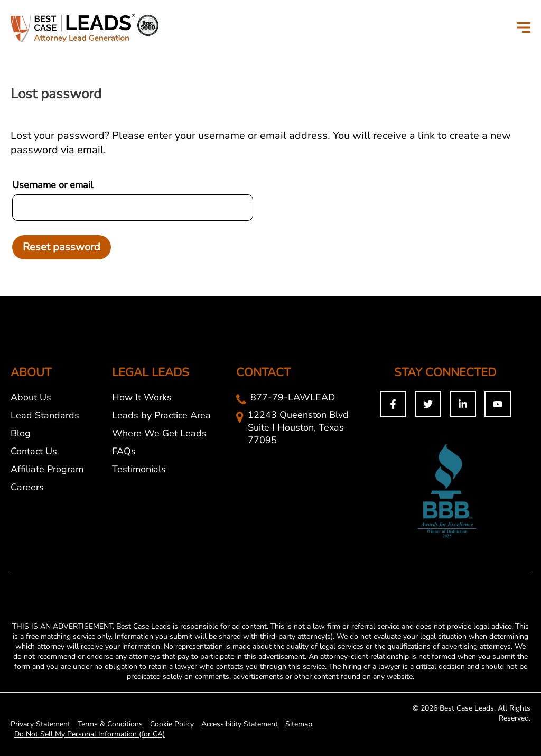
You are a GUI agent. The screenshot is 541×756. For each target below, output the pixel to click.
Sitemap (299, 724)
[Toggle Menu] (524, 27)
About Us (31, 397)
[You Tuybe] (498, 404)
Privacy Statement (40, 724)
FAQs (124, 451)
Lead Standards (45, 415)
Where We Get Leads (159, 433)
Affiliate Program (47, 469)
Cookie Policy (172, 724)
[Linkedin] (463, 404)
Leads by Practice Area (161, 415)
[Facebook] (393, 404)
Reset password (62, 247)
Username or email (53, 185)
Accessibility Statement (240, 724)
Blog (21, 433)
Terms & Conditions (110, 724)
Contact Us (34, 451)
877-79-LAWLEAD (293, 397)
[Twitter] (428, 404)
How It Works (142, 397)
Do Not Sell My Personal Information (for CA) (90, 734)
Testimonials (139, 469)
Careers (27, 487)
